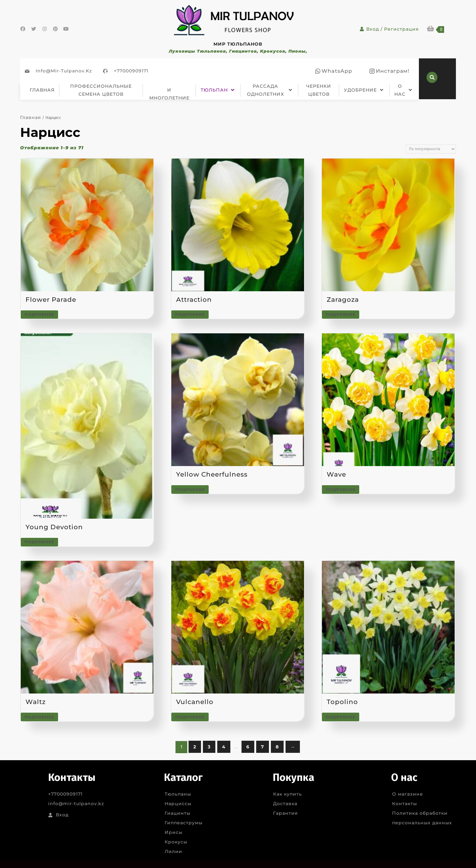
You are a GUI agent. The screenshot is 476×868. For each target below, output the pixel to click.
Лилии (173, 851)
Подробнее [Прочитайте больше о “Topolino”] (341, 717)
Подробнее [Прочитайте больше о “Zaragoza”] (341, 314)
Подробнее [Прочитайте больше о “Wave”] (341, 490)
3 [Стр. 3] (209, 747)
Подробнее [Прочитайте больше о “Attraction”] (190, 314)
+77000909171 (131, 71)
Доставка (285, 804)
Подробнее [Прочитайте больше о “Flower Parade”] (39, 314)
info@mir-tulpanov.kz (64, 71)
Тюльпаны (178, 794)
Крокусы (176, 842)
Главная (31, 117)
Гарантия (286, 813)
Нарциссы (178, 804)
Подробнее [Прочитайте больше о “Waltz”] (39, 717)
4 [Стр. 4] (224, 747)
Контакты (405, 804)
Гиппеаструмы (184, 823)
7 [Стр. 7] (263, 747)
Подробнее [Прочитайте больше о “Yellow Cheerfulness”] (190, 490)
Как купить (287, 794)
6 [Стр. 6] (248, 747)
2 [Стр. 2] (195, 747)
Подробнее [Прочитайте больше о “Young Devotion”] (39, 542)
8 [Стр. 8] (277, 747)
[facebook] (334, 71)
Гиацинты (178, 813)
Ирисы (174, 832)
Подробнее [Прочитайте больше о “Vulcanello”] (190, 717)
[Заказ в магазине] (431, 149)
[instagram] (389, 71)
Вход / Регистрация (389, 29)
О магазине (408, 794)
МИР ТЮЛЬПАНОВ (238, 44)
